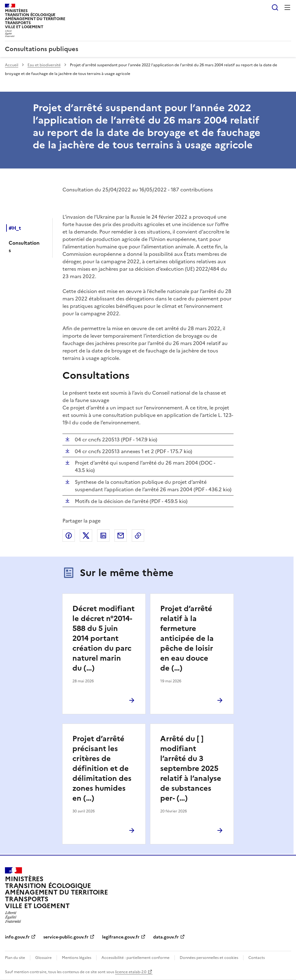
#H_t (15, 228)
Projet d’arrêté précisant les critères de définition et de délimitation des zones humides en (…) (102, 768)
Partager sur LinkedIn (103, 536)
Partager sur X (86, 536)
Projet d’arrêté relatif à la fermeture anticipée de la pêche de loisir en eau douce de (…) (187, 638)
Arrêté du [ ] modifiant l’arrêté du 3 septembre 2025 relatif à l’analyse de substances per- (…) (191, 768)
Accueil (12, 65)
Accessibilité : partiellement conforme (135, 958)
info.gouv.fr (17, 937)
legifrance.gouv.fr (121, 937)
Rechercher (275, 7)
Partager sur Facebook (69, 536)
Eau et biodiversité (44, 65)
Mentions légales (77, 958)
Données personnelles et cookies (209, 958)
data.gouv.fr (166, 937)
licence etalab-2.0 (131, 972)
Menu (287, 7)
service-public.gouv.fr (66, 937)
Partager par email (121, 536)
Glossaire (43, 958)
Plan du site (15, 958)
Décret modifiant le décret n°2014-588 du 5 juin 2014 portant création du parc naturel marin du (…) (103, 638)
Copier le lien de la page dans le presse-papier (138, 536)
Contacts (257, 958)
